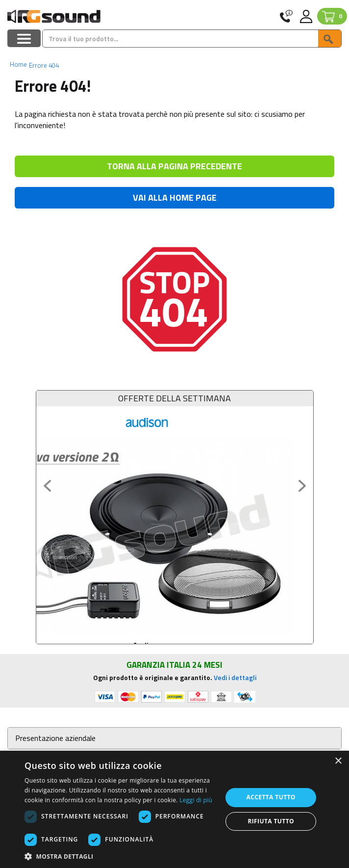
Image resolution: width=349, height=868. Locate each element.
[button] (120, 856)
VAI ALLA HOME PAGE (175, 197)
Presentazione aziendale (55, 738)
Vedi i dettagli (235, 677)
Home (18, 64)
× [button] (338, 761)
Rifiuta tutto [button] (271, 821)
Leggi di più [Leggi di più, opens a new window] (196, 800)
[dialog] (174, 809)
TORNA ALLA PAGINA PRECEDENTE (174, 166)
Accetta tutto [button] (271, 797)
